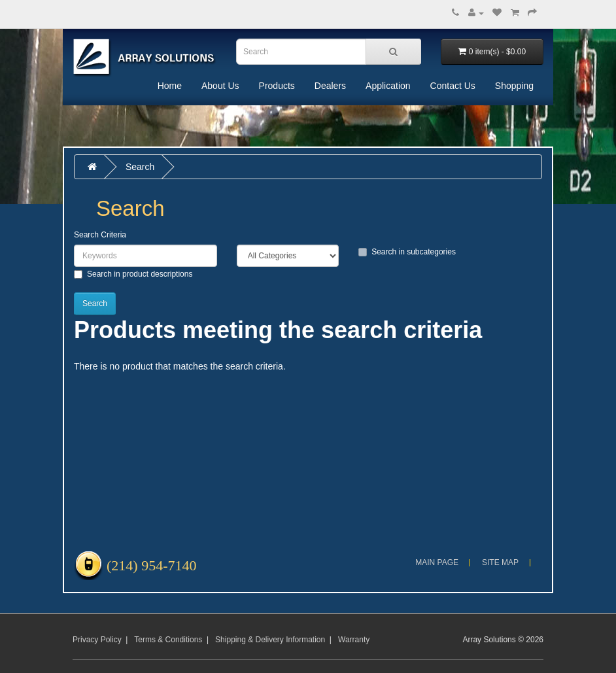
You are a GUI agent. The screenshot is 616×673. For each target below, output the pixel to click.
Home (170, 86)
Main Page (437, 562)
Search (140, 167)
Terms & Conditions (168, 640)
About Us (220, 86)
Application (388, 86)
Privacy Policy (97, 640)
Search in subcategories (407, 252)
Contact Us (453, 86)
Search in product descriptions (133, 274)
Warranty (354, 640)
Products (277, 86)
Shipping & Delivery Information (270, 640)
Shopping (514, 86)
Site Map (500, 562)
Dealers (330, 86)
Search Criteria (100, 235)
